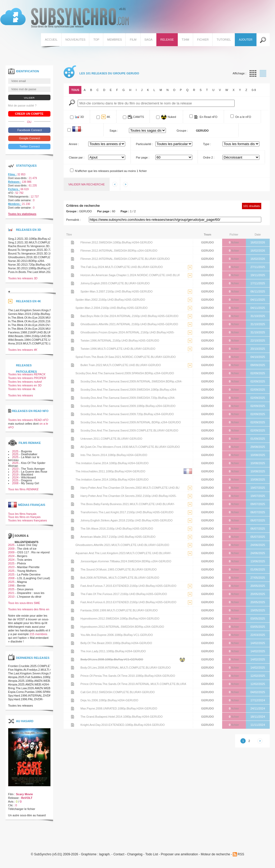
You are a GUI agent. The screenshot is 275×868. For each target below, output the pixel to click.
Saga (149, 40)
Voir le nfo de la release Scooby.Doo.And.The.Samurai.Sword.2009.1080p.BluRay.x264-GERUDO (73, 406)
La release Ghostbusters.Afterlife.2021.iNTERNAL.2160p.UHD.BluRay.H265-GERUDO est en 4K (190, 328)
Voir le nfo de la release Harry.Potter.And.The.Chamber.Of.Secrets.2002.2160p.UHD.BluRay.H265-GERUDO (73, 496)
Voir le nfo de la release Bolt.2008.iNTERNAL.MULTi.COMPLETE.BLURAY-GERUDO (73, 578)
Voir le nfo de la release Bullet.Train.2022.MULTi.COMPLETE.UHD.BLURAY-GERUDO (73, 365)
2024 (15, 477)
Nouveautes (76, 40)
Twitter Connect (29, 146)
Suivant (260, 741)
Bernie (21, 586)
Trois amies (25, 560)
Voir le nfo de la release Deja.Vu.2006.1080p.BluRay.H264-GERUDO (73, 700)
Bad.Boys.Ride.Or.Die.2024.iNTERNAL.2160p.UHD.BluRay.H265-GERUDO (130, 316)
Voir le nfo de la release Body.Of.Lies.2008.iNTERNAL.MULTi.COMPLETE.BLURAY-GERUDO (73, 668)
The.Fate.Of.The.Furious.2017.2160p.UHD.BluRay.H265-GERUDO (124, 594)
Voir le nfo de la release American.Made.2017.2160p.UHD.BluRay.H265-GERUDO (73, 537)
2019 (15, 474)
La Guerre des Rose (34, 472)
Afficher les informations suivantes (125, 184)
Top (96, 40)
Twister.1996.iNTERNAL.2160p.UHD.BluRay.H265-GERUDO (120, 341)
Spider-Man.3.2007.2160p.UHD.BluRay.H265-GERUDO (117, 291)
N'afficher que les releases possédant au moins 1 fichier (111, 171)
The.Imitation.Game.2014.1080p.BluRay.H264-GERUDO (112, 463)
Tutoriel (224, 40)
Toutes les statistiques (22, 214)
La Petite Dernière (29, 574)
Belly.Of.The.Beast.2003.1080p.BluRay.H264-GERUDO (116, 643)
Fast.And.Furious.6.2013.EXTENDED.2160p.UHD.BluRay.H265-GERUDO (129, 602)
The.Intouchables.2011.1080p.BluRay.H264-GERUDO (111, 471)
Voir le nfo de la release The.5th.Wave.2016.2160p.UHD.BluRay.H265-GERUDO (73, 529)
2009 (11, 549)
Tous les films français (22, 514)
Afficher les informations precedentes (115, 184)
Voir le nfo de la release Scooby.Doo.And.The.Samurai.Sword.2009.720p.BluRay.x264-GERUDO (73, 414)
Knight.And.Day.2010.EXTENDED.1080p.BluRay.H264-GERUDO (123, 725)
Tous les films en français (24, 517)
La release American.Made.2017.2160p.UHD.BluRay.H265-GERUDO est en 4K (190, 541)
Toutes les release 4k (22, 389)
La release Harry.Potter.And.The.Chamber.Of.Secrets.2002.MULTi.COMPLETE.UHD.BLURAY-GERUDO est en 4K (190, 492)
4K (108, 117)
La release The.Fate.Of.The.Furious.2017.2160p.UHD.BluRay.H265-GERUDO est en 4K (190, 598)
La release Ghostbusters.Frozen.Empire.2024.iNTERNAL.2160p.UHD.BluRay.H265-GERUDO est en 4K (190, 336)
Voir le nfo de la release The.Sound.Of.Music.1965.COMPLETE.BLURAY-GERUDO (73, 569)
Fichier (203, 40)
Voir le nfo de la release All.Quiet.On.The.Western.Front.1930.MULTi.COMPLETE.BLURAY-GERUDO (73, 447)
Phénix (22, 563)
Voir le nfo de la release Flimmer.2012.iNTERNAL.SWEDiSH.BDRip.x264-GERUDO (73, 251)
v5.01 (64, 18)
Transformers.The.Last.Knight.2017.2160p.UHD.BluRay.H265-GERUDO (127, 512)
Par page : (143, 157)
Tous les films (24, 489)
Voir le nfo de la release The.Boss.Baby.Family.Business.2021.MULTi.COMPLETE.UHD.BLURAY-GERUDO (73, 504)
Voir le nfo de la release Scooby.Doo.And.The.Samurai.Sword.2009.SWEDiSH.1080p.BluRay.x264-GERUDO (73, 390)
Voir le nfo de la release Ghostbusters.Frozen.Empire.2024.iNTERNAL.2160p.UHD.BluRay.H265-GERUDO (73, 332)
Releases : (15, 182)
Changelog (135, 854)
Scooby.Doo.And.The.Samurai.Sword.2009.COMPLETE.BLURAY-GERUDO (129, 430)
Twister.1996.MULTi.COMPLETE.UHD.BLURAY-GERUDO (118, 349)
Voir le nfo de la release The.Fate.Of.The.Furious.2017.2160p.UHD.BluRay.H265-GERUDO (73, 594)
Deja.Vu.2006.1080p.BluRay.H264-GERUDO (109, 700)
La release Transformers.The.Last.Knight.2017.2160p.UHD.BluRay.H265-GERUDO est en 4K (190, 516)
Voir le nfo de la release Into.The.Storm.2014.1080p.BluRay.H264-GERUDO (73, 455)
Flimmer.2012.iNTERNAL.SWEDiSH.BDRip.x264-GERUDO (119, 251)
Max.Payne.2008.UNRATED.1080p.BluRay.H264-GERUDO (119, 708)
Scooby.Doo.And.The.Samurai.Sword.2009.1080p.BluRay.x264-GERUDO (128, 406)
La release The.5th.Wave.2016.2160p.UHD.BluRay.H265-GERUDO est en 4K (190, 533)
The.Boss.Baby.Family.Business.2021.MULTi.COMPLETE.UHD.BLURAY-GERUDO (128, 505)
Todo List (152, 854)
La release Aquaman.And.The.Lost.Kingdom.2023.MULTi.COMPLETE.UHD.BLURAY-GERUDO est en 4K (190, 557)
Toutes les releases (23, 278)
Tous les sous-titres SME (24, 603)
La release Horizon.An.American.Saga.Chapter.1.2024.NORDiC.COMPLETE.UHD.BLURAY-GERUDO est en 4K (190, 279)
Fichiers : (14, 189)
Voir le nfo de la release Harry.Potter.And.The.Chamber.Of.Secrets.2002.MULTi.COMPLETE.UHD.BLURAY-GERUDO (73, 488)
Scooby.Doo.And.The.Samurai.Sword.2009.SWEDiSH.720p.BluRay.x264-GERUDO (128, 399)
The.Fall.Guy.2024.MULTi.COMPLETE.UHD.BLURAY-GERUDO (122, 267)
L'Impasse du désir (29, 597)
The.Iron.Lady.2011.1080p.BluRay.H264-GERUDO (113, 651)
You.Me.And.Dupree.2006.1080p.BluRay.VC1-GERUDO (117, 635)
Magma (22, 582)
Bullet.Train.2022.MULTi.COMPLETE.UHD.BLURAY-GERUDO (121, 365)
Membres (115, 40)
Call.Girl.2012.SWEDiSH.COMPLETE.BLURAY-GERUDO (118, 692)
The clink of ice (27, 549)
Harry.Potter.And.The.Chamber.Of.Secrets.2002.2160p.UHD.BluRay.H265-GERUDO (129, 497)
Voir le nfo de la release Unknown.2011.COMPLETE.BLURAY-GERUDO (73, 439)
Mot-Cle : (72, 102)
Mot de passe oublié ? (22, 105)
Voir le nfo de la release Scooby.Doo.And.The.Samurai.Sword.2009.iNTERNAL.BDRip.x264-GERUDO (73, 422)
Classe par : (77, 157)
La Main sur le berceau (24, 459)
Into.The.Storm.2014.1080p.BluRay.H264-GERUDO (114, 455)
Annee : (74, 144)
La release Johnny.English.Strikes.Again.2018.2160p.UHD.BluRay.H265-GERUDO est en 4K (190, 524)
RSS (241, 854)
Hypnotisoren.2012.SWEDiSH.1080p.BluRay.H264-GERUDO (120, 618)
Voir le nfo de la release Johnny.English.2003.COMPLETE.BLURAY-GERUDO (73, 283)
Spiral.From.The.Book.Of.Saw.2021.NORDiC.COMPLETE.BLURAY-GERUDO (126, 357)
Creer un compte (29, 114)
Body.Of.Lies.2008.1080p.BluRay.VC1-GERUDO (112, 659)
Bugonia (26, 451)
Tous (75, 90)
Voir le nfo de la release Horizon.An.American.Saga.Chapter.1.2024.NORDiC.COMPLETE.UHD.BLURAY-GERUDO (73, 275)
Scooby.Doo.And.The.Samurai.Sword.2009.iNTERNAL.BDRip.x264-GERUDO (131, 422)
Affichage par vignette (253, 73)
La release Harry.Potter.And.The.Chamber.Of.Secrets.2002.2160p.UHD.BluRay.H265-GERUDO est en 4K (190, 500)
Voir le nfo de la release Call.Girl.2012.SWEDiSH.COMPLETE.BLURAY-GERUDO (73, 692)
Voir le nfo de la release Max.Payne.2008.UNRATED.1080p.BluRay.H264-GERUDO (73, 708)
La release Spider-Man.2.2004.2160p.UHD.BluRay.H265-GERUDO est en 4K (190, 312)
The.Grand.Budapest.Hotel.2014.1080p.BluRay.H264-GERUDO (122, 717)
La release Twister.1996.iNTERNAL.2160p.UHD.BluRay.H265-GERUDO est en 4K (190, 345)
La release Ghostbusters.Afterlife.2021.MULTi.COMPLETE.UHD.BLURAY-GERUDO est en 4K (190, 549)
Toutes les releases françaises (28, 520)
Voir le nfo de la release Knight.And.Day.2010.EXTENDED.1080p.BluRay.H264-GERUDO (73, 725)
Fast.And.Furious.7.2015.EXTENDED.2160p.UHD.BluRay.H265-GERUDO (129, 586)
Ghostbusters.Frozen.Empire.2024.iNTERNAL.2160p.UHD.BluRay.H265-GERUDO (128, 334)
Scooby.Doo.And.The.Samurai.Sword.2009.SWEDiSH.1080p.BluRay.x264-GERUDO (129, 391)
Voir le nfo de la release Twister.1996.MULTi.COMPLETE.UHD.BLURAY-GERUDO (73, 349)
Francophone (82, 130)
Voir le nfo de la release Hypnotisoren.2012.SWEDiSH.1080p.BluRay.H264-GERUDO (73, 618)
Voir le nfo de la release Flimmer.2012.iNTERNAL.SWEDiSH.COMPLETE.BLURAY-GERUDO (73, 259)
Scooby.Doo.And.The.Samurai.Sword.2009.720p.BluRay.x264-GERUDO (127, 414)
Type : (207, 144)
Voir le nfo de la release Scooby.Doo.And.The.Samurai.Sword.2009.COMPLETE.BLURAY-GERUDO (73, 430)
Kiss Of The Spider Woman (27, 464)
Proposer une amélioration (180, 854)
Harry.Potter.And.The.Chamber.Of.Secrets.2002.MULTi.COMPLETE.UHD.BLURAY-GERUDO (130, 489)
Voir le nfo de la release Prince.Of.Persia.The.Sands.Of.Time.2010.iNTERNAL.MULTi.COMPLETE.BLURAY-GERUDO (73, 684)
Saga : (114, 131)
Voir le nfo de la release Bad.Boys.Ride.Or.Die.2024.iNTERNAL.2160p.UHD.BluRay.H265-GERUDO (73, 316)
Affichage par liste (263, 73)
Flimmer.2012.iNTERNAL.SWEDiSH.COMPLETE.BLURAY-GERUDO (125, 259)
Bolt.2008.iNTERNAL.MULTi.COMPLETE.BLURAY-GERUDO (120, 578)
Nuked (172, 117)
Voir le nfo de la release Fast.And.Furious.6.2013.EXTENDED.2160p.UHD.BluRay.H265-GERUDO (73, 602)
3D (82, 117)
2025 (15, 451)
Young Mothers (27, 571)
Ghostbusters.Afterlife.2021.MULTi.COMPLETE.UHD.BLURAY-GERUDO (122, 545)
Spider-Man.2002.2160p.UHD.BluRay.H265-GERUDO (110, 300)
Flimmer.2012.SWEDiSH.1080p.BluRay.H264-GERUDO (117, 242)
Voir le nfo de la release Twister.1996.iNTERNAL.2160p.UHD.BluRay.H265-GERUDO (73, 341)
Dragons (27, 480)
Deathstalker (29, 454)
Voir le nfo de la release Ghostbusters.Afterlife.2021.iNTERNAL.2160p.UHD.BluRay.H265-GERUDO (73, 324)
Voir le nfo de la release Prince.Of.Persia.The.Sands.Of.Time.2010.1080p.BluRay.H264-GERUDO (73, 676)
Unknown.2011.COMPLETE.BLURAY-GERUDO (111, 439)
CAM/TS (139, 117)
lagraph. (105, 854)
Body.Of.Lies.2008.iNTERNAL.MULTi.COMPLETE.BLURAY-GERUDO (126, 668)
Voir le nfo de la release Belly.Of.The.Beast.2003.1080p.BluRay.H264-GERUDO (73, 643)
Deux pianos (25, 589)
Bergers (22, 556)
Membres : (15, 204)
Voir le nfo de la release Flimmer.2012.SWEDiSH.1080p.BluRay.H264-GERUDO (73, 242)
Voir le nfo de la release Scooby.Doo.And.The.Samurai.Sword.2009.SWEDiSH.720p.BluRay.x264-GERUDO (73, 398)
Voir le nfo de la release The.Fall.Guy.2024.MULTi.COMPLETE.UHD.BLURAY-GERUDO (73, 267)
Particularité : (145, 144)
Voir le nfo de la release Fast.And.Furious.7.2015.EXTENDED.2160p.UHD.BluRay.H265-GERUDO (73, 586)
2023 (15, 469)
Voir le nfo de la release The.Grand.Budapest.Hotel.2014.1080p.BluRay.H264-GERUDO (73, 717)
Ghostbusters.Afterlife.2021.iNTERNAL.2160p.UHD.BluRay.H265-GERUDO (129, 324)
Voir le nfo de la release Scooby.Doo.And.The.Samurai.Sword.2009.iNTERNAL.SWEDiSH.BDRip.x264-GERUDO (73, 381)
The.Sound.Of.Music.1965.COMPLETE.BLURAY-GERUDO (119, 569)
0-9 (254, 90)
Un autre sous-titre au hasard (27, 815)
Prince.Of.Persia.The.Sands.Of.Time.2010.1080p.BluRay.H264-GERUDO (128, 676)
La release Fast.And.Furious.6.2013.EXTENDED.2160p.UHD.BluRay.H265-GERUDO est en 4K (190, 606)
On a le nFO (243, 117)
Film (133, 40)
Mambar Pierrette (28, 567)
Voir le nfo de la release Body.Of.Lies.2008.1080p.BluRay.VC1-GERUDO (73, 659)
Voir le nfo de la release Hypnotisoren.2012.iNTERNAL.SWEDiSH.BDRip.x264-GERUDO (73, 627)
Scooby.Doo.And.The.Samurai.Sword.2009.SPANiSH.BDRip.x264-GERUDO (125, 373)
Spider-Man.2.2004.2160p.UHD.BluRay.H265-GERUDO (112, 308)
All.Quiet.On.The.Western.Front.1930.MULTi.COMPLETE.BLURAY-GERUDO (130, 447)
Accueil (51, 40)
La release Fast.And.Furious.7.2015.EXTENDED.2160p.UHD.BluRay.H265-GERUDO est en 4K (190, 590)
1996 (11, 586)
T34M (185, 40)
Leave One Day (27, 545)
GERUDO (207, 242)
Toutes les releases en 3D (25, 385)
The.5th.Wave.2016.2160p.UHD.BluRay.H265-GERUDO (117, 529)
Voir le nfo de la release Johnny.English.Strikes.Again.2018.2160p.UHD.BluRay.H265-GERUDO (73, 520)
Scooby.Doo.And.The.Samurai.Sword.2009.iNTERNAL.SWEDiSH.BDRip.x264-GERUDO (132, 383)
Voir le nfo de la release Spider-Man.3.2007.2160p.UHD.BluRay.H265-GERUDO (73, 291)
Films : (12, 174)
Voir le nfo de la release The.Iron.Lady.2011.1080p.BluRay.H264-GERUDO (73, 651)
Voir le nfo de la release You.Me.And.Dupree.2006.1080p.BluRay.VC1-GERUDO (73, 635)
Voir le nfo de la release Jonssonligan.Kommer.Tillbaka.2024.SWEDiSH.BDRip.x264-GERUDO (73, 561)
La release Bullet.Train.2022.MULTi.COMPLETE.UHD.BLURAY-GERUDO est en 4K (190, 369)
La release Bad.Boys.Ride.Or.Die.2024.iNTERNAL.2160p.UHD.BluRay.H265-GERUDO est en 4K (190, 320)
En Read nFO (209, 117)
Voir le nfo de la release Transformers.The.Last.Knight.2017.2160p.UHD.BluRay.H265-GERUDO (73, 512)
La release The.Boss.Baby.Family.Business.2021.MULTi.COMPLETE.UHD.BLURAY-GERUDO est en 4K (190, 508)
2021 (11, 593)
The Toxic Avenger (33, 469)
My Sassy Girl (30, 483)
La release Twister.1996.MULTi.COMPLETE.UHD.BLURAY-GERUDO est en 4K (190, 353)
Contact (119, 854)
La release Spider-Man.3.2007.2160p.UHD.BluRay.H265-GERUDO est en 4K (190, 296)
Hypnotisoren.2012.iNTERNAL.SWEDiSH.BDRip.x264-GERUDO (122, 627)
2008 (15, 483)
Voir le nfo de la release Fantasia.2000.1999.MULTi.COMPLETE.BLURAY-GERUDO (73, 610)
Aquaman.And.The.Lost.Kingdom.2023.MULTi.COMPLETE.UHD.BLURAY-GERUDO (123, 554)
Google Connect (29, 138)
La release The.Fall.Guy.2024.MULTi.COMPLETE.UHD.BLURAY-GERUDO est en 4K (190, 271)
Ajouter (246, 40)
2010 (11, 597)
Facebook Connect (29, 130)
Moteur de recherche (215, 854)
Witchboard (29, 477)
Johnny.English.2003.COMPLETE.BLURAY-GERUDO (115, 283)
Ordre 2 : (209, 157)
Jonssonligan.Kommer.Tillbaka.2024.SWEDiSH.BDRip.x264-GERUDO (126, 561)
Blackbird (27, 474)
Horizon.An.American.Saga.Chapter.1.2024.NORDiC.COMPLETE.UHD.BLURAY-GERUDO (130, 276)
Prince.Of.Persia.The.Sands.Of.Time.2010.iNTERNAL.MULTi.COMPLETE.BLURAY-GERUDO (133, 685)
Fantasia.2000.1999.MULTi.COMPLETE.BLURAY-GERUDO (119, 610)
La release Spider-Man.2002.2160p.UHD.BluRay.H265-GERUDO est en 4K (190, 304)
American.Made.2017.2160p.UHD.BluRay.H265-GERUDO (118, 537)
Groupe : (182, 131)
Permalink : (74, 220)
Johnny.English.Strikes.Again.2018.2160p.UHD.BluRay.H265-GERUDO (127, 520)
